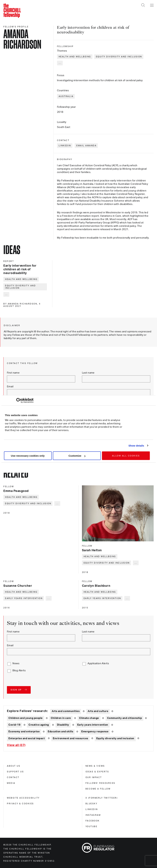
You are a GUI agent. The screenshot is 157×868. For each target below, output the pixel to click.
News (16, 663)
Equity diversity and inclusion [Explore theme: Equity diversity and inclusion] (115, 738)
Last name (88, 373)
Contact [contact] (13, 777)
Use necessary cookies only (28, 456)
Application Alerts (98, 663)
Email (10, 387)
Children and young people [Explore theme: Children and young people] (26, 718)
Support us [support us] (15, 772)
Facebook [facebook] (93, 821)
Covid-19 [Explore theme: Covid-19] (14, 725)
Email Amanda (86, 146)
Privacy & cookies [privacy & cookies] (20, 804)
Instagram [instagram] (93, 815)
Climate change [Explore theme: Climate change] (89, 718)
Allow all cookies (126, 456)
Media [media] (11, 783)
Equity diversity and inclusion (119, 57)
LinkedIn (65, 146)
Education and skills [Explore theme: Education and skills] (60, 732)
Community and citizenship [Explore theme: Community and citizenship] (125, 718)
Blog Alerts (19, 671)
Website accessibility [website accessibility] (23, 798)
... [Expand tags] (60, 63)
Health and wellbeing (75, 57)
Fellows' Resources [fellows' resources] (100, 783)
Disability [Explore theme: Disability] (63, 725)
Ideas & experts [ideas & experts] (97, 772)
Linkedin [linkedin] (92, 809)
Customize (77, 456)
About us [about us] (14, 766)
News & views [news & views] (95, 766)
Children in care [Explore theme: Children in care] (61, 718)
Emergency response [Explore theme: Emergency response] (95, 732)
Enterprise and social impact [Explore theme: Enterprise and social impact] (27, 738)
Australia (66, 96)
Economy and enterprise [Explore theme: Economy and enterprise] (24, 732)
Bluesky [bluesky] (91, 804)
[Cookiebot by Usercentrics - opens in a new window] (19, 400)
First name (13, 373)
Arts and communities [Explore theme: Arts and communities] (66, 711)
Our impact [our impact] (94, 777)
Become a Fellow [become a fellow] (98, 789)
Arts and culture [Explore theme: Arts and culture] (98, 711)
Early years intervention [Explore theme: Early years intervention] (93, 725)
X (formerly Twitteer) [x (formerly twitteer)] (102, 798)
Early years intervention (24, 598)
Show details (136, 446)
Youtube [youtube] (91, 826)
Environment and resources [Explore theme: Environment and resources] (70, 738)
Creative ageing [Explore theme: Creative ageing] (39, 725)
